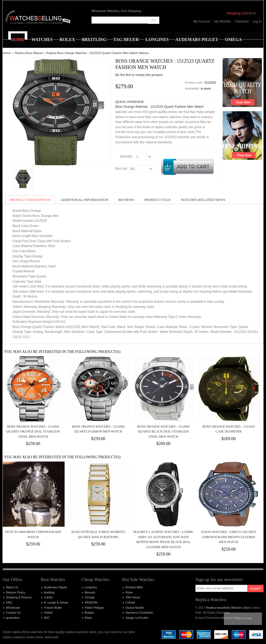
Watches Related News (203, 200)
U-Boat (130, 602)
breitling (49, 592)
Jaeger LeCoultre (137, 618)
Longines (91, 587)
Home (7, 53)
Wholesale (13, 608)
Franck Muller (53, 608)
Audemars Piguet (55, 587)
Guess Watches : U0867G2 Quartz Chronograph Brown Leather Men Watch (229, 537)
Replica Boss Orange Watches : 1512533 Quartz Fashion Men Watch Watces (97, 53)
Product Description (30, 200)
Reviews (126, 200)
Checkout (242, 21)
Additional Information (84, 200)
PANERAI (91, 602)
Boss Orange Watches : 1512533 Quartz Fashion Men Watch (159, 107)
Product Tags (158, 200)
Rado (88, 618)
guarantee (13, 618)
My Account (202, 21)
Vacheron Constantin (139, 613)
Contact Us (13, 613)
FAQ (9, 602)
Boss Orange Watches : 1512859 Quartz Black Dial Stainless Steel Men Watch (163, 432)
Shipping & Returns (19, 597)
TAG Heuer (133, 597)
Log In (257, 21)
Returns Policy (16, 592)
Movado (90, 592)
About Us (12, 587)
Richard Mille (134, 587)
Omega (90, 597)
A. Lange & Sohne (56, 602)
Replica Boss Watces (29, 53)
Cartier (48, 597)
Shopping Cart (237, 13)
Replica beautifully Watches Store (228, 608)
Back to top (244, 618)
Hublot (48, 613)
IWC (47, 618)
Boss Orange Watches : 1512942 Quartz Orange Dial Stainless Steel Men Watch (33, 432)
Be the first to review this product (139, 75)
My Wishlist (222, 21)
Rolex (129, 592)
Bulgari (89, 613)
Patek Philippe (94, 608)
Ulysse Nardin (135, 608)
